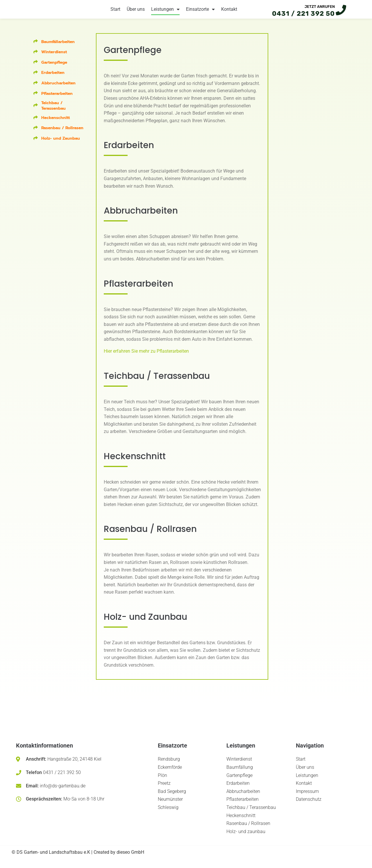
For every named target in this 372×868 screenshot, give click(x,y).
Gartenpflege (54, 68)
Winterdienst (54, 57)
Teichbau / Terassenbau (53, 111)
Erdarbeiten (53, 78)
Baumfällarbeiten (58, 47)
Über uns (136, 12)
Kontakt (229, 12)
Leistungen (165, 12)
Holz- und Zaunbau (61, 144)
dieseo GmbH (130, 858)
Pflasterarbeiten (57, 99)
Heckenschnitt (56, 123)
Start (115, 12)
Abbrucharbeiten (58, 89)
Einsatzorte (200, 12)
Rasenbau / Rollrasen (62, 133)
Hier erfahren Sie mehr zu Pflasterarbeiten (146, 357)
